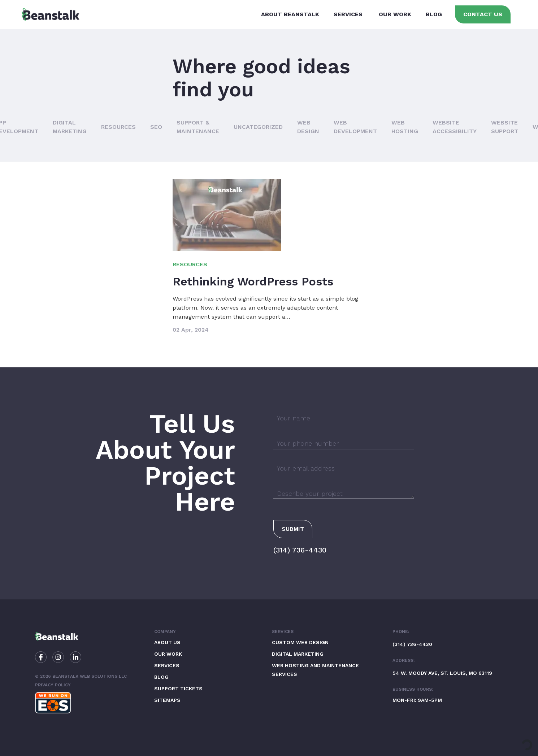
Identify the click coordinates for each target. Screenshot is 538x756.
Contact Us (483, 14)
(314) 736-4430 (300, 550)
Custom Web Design (300, 642)
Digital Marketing (298, 654)
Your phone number (308, 443)
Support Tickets (178, 689)
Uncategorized (258, 127)
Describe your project (310, 493)
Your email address (306, 468)
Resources (118, 127)
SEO (156, 127)
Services (348, 14)
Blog (434, 14)
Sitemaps (167, 700)
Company (165, 632)
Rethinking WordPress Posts (253, 281)
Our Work (395, 14)
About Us (167, 642)
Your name (294, 418)
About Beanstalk (290, 14)
